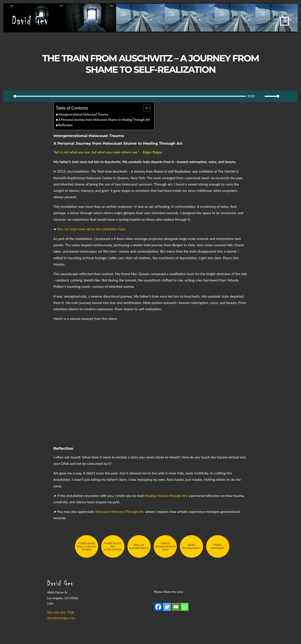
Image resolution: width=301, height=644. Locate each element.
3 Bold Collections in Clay (165, 546)
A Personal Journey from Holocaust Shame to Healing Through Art (104, 120)
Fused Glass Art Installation (113, 546)
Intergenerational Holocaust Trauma (83, 114)
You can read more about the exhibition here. (91, 229)
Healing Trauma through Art (166, 496)
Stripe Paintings (217, 546)
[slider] (130, 96)
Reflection (65, 125)
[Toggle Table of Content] (145, 108)
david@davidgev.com (61, 618)
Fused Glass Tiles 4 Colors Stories (86, 546)
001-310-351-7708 (60, 612)
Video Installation (191, 546)
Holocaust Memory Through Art (119, 511)
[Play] (9, 96)
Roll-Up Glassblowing (139, 546)
